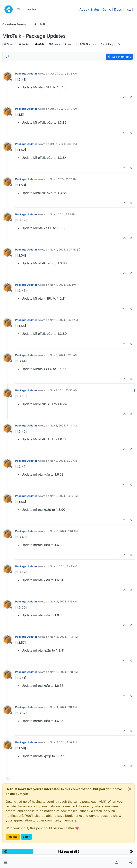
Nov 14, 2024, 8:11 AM (63, 707)
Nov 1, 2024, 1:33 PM (63, 214)
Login (27, 837)
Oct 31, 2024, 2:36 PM (63, 144)
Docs (118, 9)
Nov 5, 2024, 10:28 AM (64, 320)
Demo (107, 9)
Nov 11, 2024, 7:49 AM (64, 566)
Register (13, 837)
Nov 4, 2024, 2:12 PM (63, 285)
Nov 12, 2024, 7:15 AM (64, 601)
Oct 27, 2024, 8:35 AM (64, 74)
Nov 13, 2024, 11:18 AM (64, 672)
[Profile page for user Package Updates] (7, 76)
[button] (6, 863)
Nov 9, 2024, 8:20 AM (63, 461)
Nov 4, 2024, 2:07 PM (63, 250)
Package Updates (26, 74)
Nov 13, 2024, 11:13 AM (64, 637)
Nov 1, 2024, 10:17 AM (63, 179)
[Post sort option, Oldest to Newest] (8, 57)
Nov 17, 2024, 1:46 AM (63, 742)
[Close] (130, 789)
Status (95, 9)
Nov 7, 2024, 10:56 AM (64, 390)
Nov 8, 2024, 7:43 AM (63, 425)
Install (129, 9)
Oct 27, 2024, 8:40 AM (64, 109)
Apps (83, 9)
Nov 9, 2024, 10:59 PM (64, 496)
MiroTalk (39, 44)
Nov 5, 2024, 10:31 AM (64, 355)
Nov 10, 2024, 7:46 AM (64, 531)
